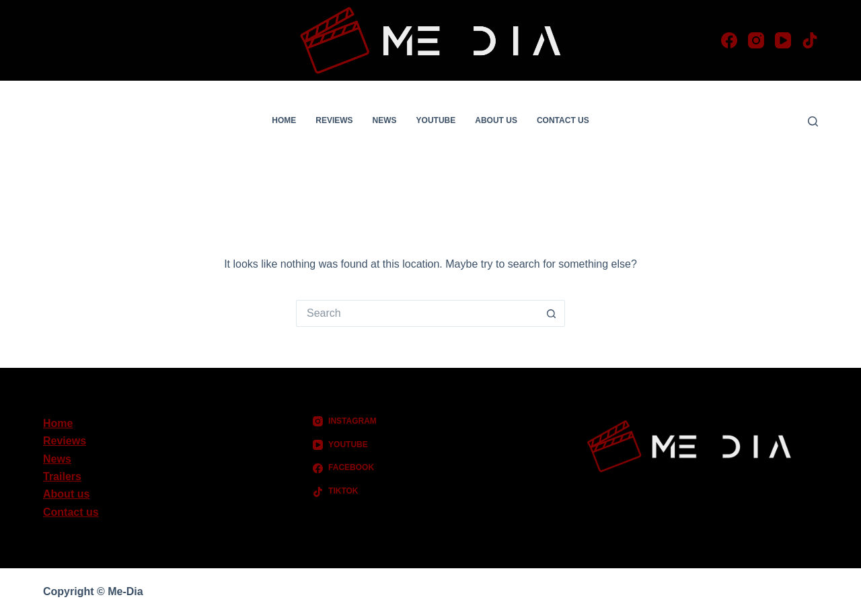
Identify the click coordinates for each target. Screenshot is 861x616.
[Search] (813, 121)
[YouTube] (783, 40)
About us (496, 120)
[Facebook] (729, 40)
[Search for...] (417, 313)
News (385, 120)
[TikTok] (810, 40)
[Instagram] (756, 40)
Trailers (62, 476)
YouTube (436, 120)
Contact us (563, 120)
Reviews (334, 120)
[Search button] (552, 313)
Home (284, 120)
